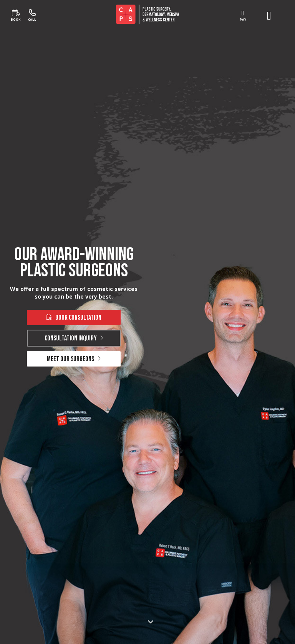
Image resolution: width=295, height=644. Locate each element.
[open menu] (269, 16)
